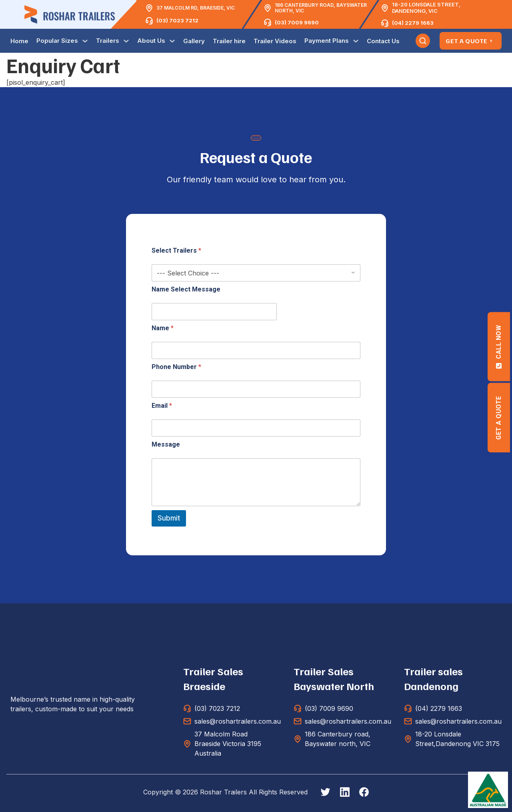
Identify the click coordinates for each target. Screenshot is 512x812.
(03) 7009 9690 (297, 22)
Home (19, 41)
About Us (151, 41)
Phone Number (176, 367)
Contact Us (383, 41)
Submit (169, 518)
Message (166, 444)
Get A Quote (471, 41)
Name (163, 328)
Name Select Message (186, 289)
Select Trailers (176, 250)
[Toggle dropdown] (85, 41)
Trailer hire (229, 41)
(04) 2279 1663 (413, 23)
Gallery (194, 41)
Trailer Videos (275, 41)
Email (162, 406)
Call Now (499, 347)
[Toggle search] (423, 41)
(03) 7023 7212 (177, 20)
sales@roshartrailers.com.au (238, 721)
